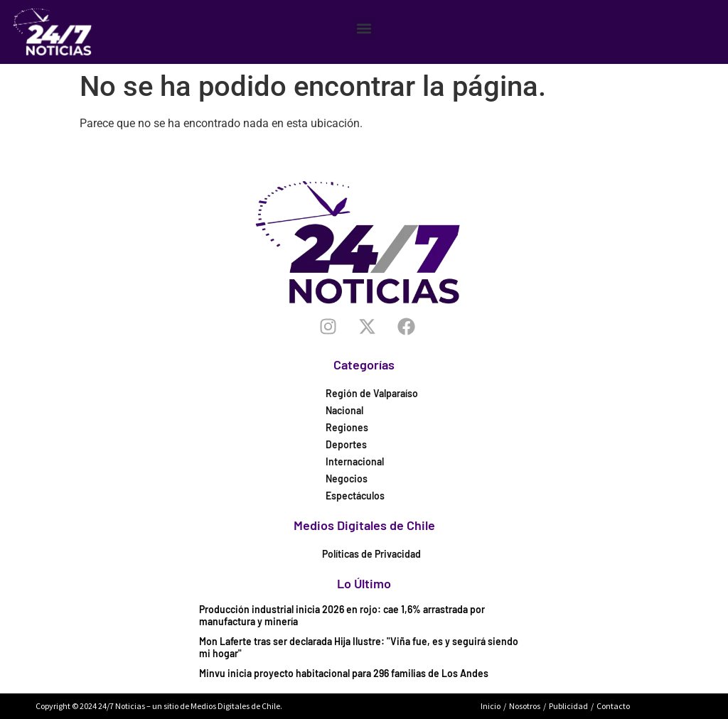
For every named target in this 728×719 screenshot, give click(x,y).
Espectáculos (355, 496)
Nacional (344, 410)
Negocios (347, 479)
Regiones (347, 427)
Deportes (346, 444)
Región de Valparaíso (372, 393)
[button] (364, 29)
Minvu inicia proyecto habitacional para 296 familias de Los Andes (344, 673)
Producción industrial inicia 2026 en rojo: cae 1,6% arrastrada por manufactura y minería (342, 615)
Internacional (355, 461)
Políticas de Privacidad (371, 554)
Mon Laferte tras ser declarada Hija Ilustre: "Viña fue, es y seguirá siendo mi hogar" (359, 647)
